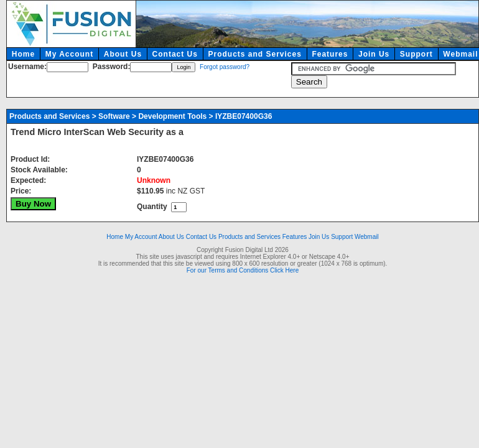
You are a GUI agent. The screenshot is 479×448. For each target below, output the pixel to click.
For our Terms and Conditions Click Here (243, 270)
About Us (123, 54)
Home (23, 54)
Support (416, 54)
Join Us (374, 54)
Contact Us (175, 54)
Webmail (367, 237)
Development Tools (172, 116)
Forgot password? (225, 67)
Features (330, 54)
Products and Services (254, 54)
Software (114, 116)
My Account (70, 54)
